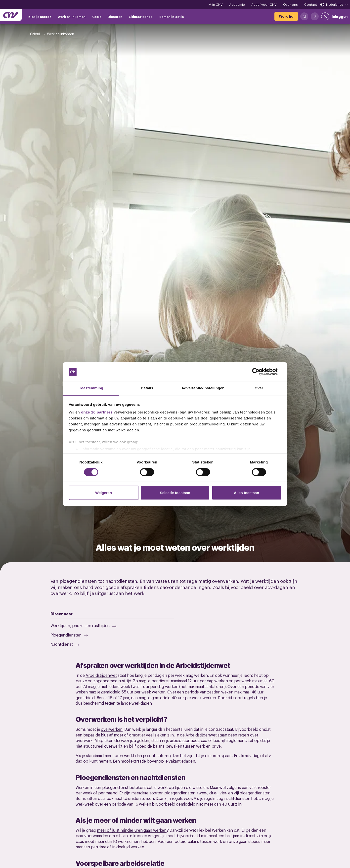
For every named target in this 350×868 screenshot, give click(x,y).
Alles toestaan (247, 493)
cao (204, 740)
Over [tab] (259, 388)
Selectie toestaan (175, 493)
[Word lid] (286, 16)
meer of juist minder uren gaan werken (132, 830)
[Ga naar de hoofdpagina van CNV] (11, 15)
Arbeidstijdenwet (101, 675)
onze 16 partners (97, 412)
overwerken (112, 729)
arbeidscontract (184, 740)
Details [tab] (147, 388)
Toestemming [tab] (91, 388)
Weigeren (104, 493)
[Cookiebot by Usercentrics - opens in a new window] (260, 372)
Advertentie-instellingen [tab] (203, 388)
